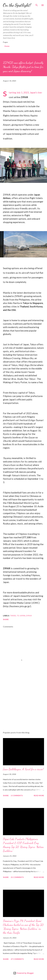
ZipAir (29, 616)
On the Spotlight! (17, 5)
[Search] (37, 4)
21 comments (17, 877)
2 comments (17, 795)
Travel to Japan (18, 616)
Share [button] (6, 619)
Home (7, 46)
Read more (39, 795)
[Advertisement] (23, 708)
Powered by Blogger (23, 973)
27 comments (17, 959)
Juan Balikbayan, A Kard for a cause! (23, 769)
